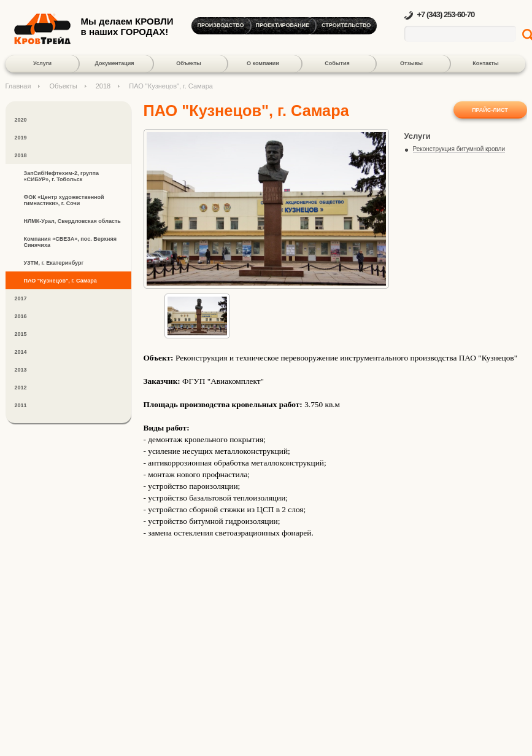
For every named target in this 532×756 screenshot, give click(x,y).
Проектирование (283, 25)
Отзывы (411, 63)
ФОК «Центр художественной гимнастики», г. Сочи (64, 200)
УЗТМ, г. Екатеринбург (54, 263)
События (337, 63)
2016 (21, 316)
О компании (263, 63)
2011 (21, 405)
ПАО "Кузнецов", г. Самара (60, 281)
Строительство (346, 25)
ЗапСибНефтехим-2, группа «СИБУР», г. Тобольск (61, 176)
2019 (21, 138)
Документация (114, 63)
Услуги (42, 63)
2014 (21, 352)
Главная (18, 86)
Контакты (485, 63)
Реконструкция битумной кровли (459, 149)
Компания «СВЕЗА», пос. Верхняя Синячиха (71, 242)
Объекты (189, 63)
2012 (21, 388)
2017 (21, 298)
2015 (21, 334)
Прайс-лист (490, 110)
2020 (21, 120)
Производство (221, 25)
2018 (103, 86)
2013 (21, 370)
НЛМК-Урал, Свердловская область (72, 221)
